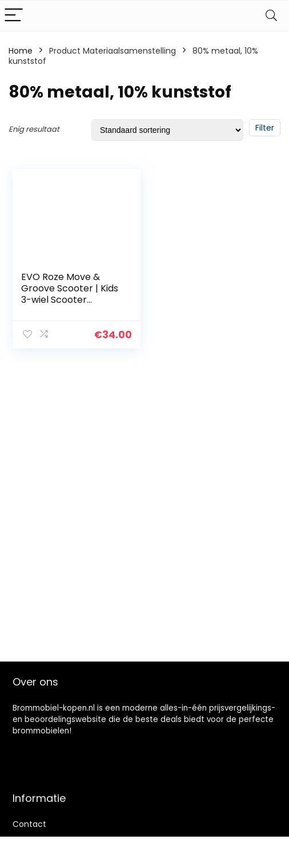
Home (21, 51)
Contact (29, 824)
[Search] (271, 16)
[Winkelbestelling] (167, 130)
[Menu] (14, 16)
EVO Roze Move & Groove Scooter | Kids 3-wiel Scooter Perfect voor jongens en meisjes (70, 300)
